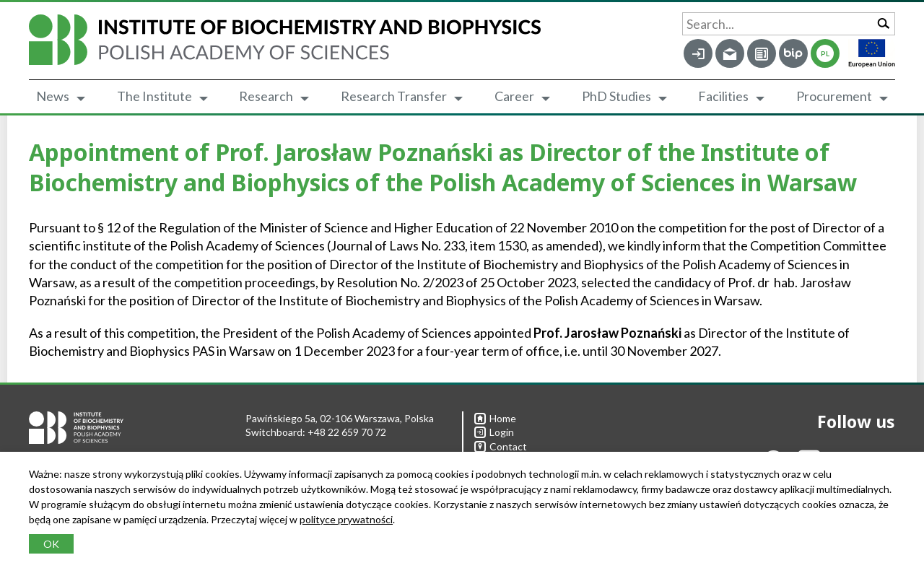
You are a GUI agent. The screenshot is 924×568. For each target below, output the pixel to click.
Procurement (834, 96)
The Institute (154, 96)
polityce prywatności (346, 519)
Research (266, 96)
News (53, 96)
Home (495, 418)
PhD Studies (616, 96)
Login (494, 432)
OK (51, 544)
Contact (501, 446)
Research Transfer (394, 96)
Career (514, 96)
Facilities (723, 96)
